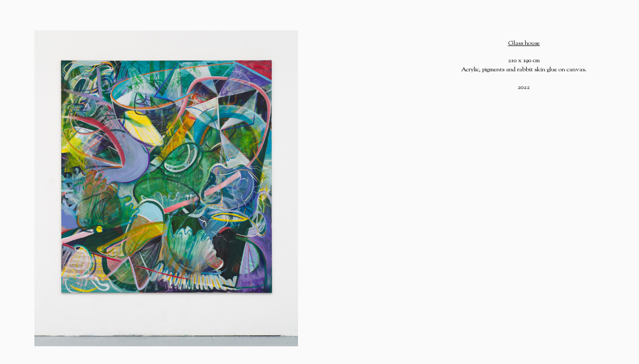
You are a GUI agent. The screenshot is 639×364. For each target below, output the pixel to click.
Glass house (524, 43)
